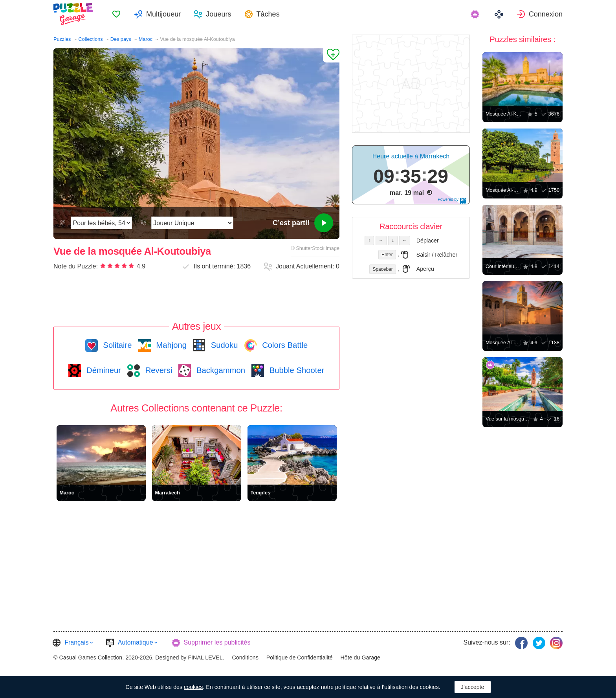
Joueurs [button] (218, 14)
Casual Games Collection (91, 658)
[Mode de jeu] (192, 223)
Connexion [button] (546, 14)
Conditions (245, 658)
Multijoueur (163, 14)
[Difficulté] (101, 223)
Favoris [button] (116, 14)
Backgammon (220, 370)
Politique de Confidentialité (300, 658)
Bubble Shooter (296, 370)
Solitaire (116, 345)
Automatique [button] (136, 642)
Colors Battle (284, 345)
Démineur (103, 370)
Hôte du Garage (360, 658)
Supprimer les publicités (217, 642)
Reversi (158, 370)
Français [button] (76, 642)
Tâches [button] (268, 14)
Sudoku (223, 345)
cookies (193, 687)
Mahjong (170, 345)
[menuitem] (116, 14)
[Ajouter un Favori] (331, 55)
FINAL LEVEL (205, 658)
